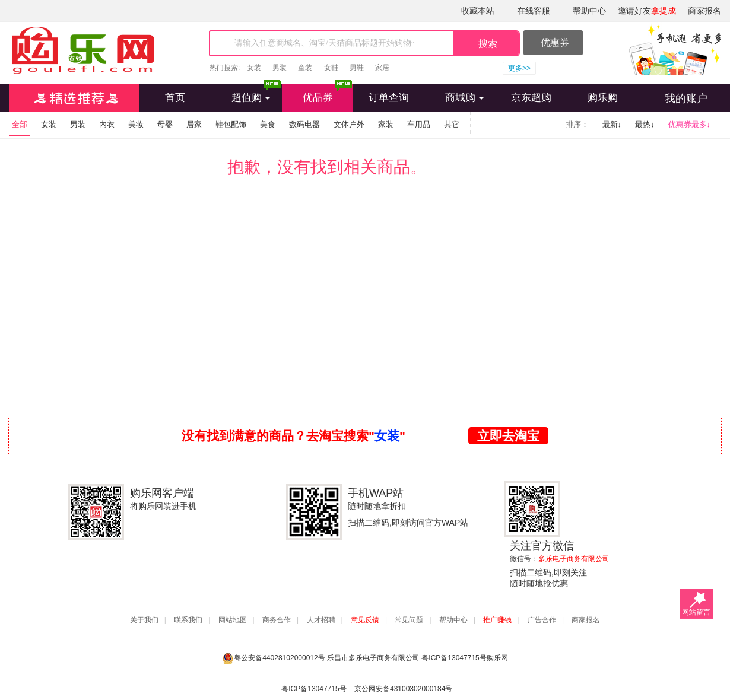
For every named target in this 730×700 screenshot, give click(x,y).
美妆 (136, 124)
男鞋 (357, 68)
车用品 (419, 124)
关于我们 (144, 620)
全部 (20, 124)
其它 (452, 124)
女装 (254, 68)
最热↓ (645, 124)
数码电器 (304, 124)
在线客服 (534, 11)
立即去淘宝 (508, 436)
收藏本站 (478, 11)
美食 (268, 124)
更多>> (519, 68)
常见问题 (409, 620)
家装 (386, 124)
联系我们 (188, 620)
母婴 (165, 124)
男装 (280, 68)
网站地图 (233, 620)
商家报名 (704, 11)
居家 (194, 124)
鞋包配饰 (231, 124)
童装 (305, 68)
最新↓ (612, 124)
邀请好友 (647, 11)
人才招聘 (321, 620)
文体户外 (349, 124)
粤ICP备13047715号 (454, 658)
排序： (577, 124)
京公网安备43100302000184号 (403, 689)
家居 (382, 68)
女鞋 (331, 68)
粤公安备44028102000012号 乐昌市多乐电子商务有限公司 (322, 658)
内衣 (107, 124)
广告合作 (542, 620)
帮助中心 (589, 11)
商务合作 (277, 620)
